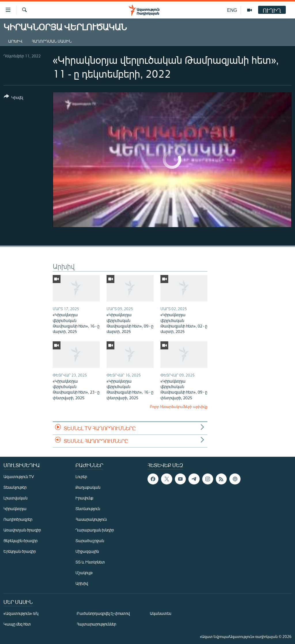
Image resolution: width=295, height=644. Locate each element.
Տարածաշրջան (90, 541)
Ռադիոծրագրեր (18, 519)
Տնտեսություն (88, 509)
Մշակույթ (84, 573)
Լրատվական (15, 498)
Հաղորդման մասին (52, 41)
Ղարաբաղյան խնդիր (95, 530)
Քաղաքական (88, 487)
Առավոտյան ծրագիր (22, 530)
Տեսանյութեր (15, 487)
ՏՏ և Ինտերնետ (90, 562)
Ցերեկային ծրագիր (20, 541)
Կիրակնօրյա (15, 509)
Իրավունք (84, 498)
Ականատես (160, 613)
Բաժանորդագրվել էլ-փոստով (103, 613)
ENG (232, 10)
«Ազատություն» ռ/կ (21, 613)
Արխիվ (15, 41)
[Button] (13, 98)
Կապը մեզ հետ (17, 624)
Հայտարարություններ (96, 624)
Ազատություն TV (19, 477)
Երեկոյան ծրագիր (20, 551)
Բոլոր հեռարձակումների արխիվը (179, 407)
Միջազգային (87, 551)
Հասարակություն (91, 519)
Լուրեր (81, 477)
